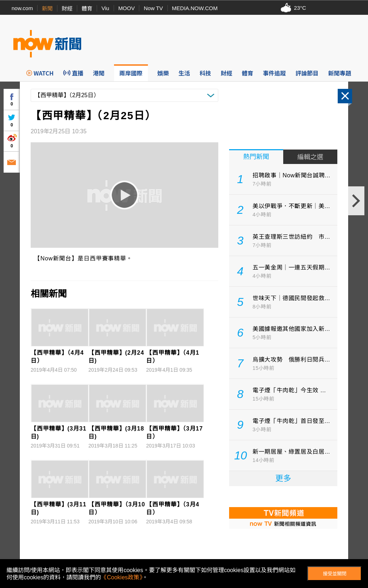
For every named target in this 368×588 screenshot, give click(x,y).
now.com (22, 8)
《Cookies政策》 (122, 577)
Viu (105, 8)
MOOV (127, 8)
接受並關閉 (335, 574)
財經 (67, 8)
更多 (283, 478)
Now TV (153, 8)
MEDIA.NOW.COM (195, 8)
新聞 (47, 8)
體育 (87, 8)
